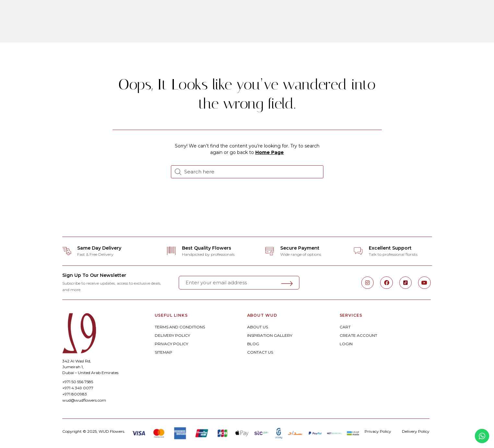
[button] (19, 23)
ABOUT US (258, 327)
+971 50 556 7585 (78, 382)
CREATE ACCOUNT (358, 335)
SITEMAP (163, 352)
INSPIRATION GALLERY (270, 335)
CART (345, 327)
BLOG (253, 344)
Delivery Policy (416, 431)
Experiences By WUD (249, 32)
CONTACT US (260, 352)
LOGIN (346, 344)
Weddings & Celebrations (264, 14)
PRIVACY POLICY (171, 344)
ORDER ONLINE (145, 14)
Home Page (270, 152)
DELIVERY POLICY (172, 335)
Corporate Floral (335, 14)
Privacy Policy (378, 431)
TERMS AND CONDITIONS (180, 327)
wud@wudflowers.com (84, 400)
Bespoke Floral (196, 14)
